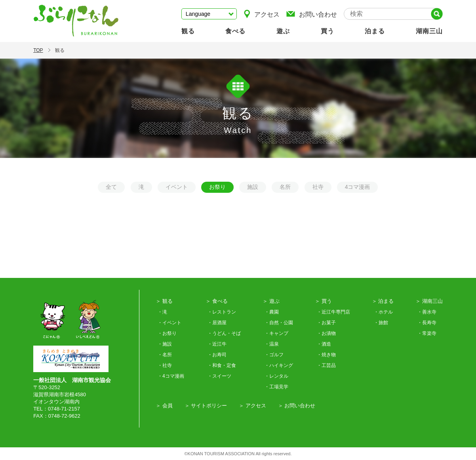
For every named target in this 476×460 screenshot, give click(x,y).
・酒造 (324, 344)
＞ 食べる (217, 301)
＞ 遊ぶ (271, 301)
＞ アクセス (252, 406)
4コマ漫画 (358, 187)
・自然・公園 (279, 323)
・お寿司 (217, 355)
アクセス (262, 14)
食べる (235, 31)
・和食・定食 (222, 365)
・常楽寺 (427, 333)
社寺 (318, 187)
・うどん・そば (224, 333)
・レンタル (276, 376)
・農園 (272, 312)
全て (111, 187)
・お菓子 (326, 323)
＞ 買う (323, 301)
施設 (253, 187)
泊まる (375, 31)
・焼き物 (326, 355)
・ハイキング (279, 365)
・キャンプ (276, 333)
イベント (177, 187)
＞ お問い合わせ (297, 406)
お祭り (217, 187)
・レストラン (222, 312)
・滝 (162, 312)
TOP (38, 50)
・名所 (165, 355)
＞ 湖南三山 (429, 301)
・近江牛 (217, 344)
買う (327, 31)
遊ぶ (283, 31)
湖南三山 (429, 31)
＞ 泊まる (383, 301)
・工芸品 (326, 365)
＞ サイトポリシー (206, 406)
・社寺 (165, 365)
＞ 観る (164, 301)
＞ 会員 (164, 406)
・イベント (169, 323)
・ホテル (383, 312)
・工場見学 (276, 387)
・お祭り (167, 333)
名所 (285, 187)
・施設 (165, 344)
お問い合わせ (311, 14)
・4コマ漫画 (171, 376)
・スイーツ (219, 376)
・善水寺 (427, 312)
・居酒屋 (217, 323)
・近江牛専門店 (333, 312)
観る (188, 31)
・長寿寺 (427, 323)
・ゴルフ (274, 355)
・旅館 (381, 323)
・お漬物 (326, 333)
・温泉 (272, 344)
